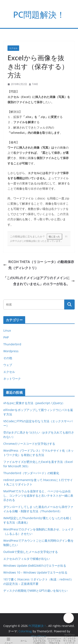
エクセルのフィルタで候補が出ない (27, 559)
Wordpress (11, 351)
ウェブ (8, 365)
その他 (8, 358)
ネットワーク (12, 379)
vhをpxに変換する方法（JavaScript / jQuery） (34, 403)
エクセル (13, 48)
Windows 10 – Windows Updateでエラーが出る (35, 572)
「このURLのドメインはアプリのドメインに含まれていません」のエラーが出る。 (39, 281)
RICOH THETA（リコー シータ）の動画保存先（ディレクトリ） (39, 265)
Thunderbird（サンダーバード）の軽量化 (31, 473)
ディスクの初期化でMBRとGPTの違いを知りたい (35, 591)
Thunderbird (12, 344)
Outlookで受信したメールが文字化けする (31, 552)
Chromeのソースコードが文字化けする (29, 444)
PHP (6, 337)
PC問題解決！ (39, 14)
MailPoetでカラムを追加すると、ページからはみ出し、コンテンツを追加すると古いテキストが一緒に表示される (38, 496)
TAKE (35, 84)
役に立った (54, 236)
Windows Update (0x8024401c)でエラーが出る (35, 566)
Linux (7, 330)
